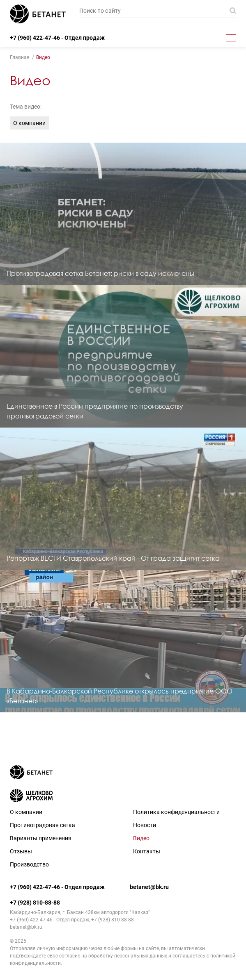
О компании (29, 123)
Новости (145, 825)
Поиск (233, 11)
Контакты (147, 851)
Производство (29, 864)
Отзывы (21, 851)
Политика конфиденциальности (176, 812)
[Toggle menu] (231, 38)
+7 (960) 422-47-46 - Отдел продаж (57, 38)
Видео (141, 838)
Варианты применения (41, 838)
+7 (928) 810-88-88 (35, 903)
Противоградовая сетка (43, 825)
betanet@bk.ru (149, 887)
